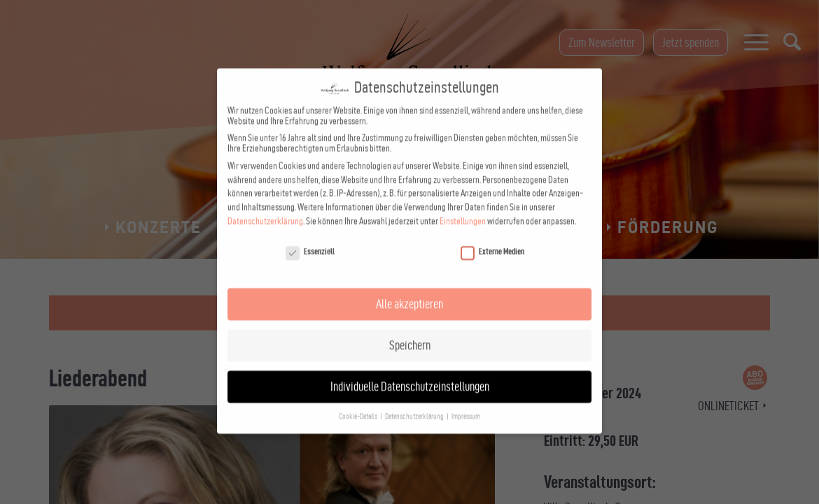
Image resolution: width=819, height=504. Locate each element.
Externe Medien (492, 238)
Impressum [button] (466, 403)
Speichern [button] (410, 331)
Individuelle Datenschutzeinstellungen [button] (410, 373)
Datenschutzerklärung (265, 208)
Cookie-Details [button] (359, 403)
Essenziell (310, 238)
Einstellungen (463, 208)
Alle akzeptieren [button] (409, 290)
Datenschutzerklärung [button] (415, 403)
